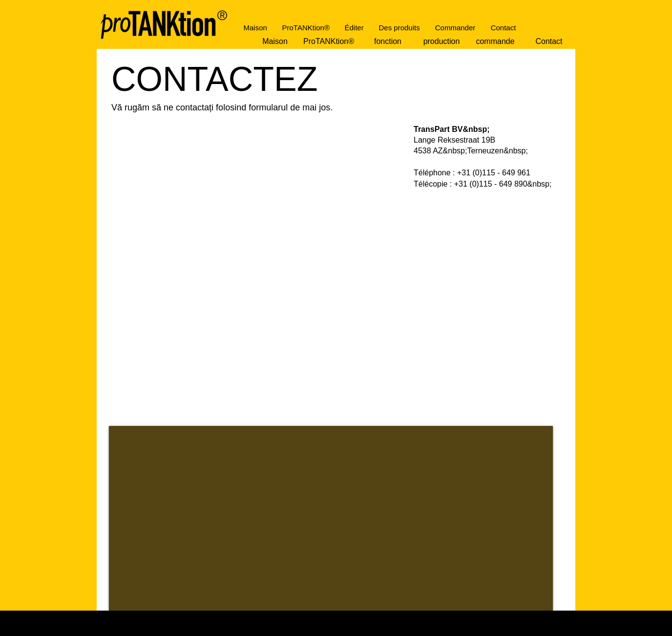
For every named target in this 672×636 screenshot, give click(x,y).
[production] (441, 42)
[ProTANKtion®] (329, 42)
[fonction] (388, 42)
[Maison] (275, 42)
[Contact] (549, 42)
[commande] (495, 42)
